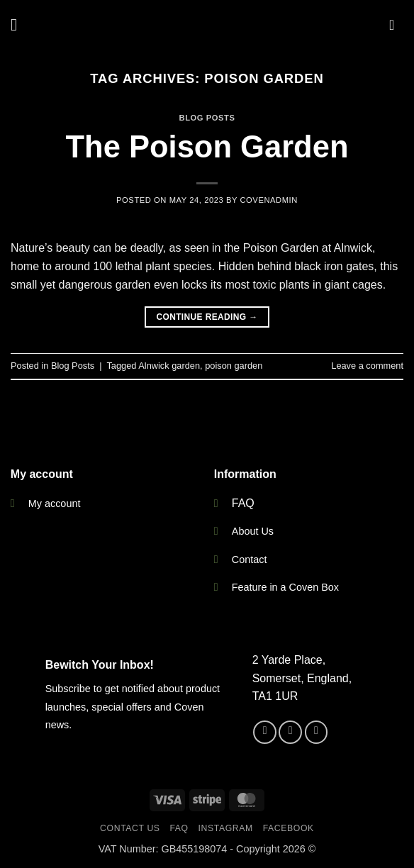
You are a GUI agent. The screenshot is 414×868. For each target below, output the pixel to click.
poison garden (234, 366)
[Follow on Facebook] (265, 732)
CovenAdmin (268, 200)
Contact (250, 560)
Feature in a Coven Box (285, 587)
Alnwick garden (169, 366)
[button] (19, 24)
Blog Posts (207, 118)
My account (55, 503)
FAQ (243, 503)
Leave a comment (367, 366)
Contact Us (130, 828)
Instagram (226, 828)
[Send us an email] (317, 732)
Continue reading (207, 317)
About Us (253, 531)
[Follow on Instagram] (290, 732)
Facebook (289, 828)
